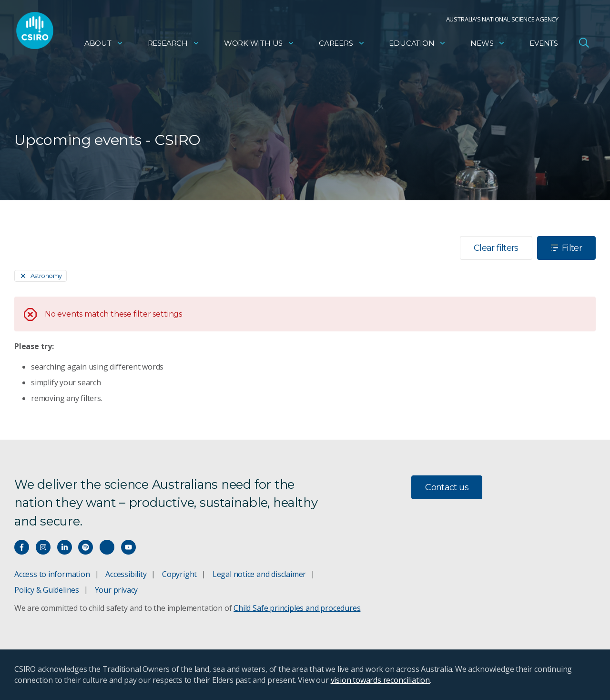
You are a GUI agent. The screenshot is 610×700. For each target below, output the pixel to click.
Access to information (52, 574)
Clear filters (496, 248)
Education (417, 46)
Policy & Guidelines (47, 590)
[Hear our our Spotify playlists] (86, 547)
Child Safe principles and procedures (297, 608)
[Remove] (41, 276)
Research (174, 46)
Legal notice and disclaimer (259, 574)
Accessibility (126, 574)
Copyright (179, 574)
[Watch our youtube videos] (128, 547)
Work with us (259, 46)
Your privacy (116, 590)
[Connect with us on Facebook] (22, 547)
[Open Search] (584, 45)
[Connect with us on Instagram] (43, 547)
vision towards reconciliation (381, 680)
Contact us (447, 487)
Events (544, 46)
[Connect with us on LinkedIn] (65, 547)
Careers (342, 46)
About (104, 46)
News (488, 46)
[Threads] (107, 547)
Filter (566, 248)
